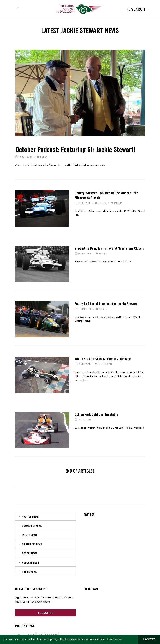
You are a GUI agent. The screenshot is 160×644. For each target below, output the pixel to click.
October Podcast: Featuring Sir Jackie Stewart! (75, 149)
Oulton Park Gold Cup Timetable (96, 414)
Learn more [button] (114, 639)
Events (102, 203)
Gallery (118, 203)
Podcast (45, 157)
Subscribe (46, 613)
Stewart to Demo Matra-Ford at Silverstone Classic (109, 248)
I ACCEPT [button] (149, 639)
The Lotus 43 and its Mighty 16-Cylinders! (103, 359)
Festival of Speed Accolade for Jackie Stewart (106, 304)
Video (110, 364)
